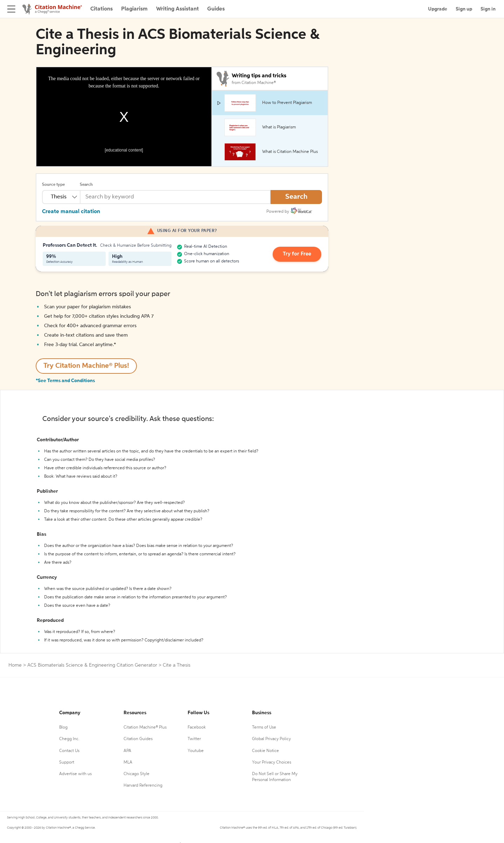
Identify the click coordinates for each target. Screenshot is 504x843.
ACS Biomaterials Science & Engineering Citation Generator (92, 665)
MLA (128, 763)
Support (67, 763)
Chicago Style (136, 774)
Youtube (196, 751)
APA (127, 751)
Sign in (488, 9)
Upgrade (438, 9)
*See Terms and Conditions (65, 381)
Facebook (197, 728)
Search (86, 185)
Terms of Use (264, 728)
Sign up (464, 9)
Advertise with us (75, 774)
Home (15, 665)
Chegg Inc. (69, 739)
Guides (216, 9)
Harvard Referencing (143, 786)
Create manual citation (71, 212)
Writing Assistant (177, 9)
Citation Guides (138, 739)
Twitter (194, 739)
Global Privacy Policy (271, 739)
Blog (63, 728)
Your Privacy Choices (272, 763)
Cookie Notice (265, 751)
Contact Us (69, 751)
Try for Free (299, 254)
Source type (53, 185)
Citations (101, 9)
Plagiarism (134, 9)
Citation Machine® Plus (145, 728)
